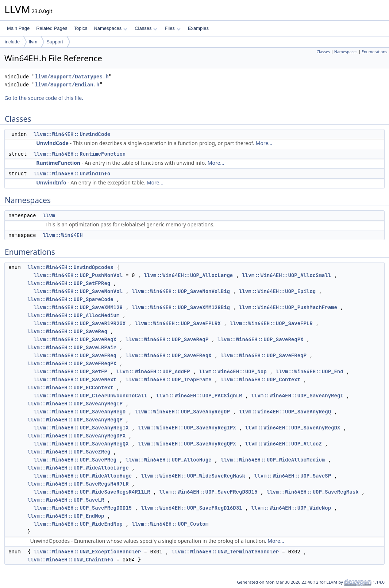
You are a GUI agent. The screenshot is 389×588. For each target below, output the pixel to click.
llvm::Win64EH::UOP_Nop (233, 371)
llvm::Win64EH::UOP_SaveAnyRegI (297, 396)
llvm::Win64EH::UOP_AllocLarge (189, 275)
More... (264, 143)
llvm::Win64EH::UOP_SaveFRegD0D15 (83, 508)
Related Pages (52, 28)
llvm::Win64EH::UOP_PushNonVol (78, 275)
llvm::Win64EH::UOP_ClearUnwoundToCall (90, 396)
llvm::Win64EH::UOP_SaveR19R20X (80, 323)
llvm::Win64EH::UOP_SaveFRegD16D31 (191, 508)
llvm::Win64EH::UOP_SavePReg (75, 460)
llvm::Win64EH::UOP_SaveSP (293, 476)
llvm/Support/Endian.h (67, 85)
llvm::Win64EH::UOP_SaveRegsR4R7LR (78, 484)
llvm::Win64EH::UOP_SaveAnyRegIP (75, 404)
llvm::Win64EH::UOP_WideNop (291, 508)
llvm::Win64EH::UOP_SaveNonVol (78, 291)
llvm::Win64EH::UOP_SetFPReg (69, 283)
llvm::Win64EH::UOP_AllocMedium (73, 315)
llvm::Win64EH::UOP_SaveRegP (167, 339)
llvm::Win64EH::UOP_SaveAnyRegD (80, 412)
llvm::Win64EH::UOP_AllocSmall (286, 275)
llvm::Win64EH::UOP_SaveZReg (69, 452)
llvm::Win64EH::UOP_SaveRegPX (260, 339)
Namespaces (110, 28)
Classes (146, 28)
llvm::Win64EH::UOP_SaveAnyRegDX (293, 428)
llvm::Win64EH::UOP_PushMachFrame (288, 307)
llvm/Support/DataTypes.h (72, 77)
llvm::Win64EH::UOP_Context (261, 379)
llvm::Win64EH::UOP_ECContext (70, 388)
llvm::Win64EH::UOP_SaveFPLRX (178, 323)
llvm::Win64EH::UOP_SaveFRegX (168, 355)
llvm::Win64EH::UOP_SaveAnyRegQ (285, 412)
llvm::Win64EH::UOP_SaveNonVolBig (181, 291)
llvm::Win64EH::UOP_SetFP (70, 371)
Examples (198, 28)
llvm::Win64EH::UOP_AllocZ (284, 444)
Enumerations (374, 52)
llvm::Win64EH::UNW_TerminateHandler (225, 552)
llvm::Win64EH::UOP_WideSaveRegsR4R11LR (92, 492)
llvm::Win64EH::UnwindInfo (72, 174)
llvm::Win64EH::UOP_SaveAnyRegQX (81, 444)
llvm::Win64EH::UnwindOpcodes (70, 267)
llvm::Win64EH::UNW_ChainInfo (70, 560)
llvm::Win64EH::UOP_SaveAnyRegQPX (187, 444)
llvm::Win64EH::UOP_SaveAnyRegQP (75, 420)
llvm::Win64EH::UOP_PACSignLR (199, 396)
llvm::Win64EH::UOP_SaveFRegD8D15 (209, 492)
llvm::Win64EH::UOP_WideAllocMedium (273, 460)
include (12, 42)
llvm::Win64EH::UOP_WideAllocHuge (83, 476)
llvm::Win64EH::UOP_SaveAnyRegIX (81, 428)
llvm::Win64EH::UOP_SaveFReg (75, 355)
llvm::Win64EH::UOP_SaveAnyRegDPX (76, 436)
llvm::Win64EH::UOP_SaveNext (75, 379)
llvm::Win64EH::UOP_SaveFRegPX (72, 363)
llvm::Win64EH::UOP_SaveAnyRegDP (182, 412)
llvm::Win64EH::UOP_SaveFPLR (271, 323)
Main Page (18, 28)
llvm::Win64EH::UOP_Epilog (277, 291)
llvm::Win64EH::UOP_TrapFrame (168, 379)
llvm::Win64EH (63, 235)
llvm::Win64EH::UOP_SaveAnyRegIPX (187, 428)
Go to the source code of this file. (44, 98)
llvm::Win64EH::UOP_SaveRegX (75, 339)
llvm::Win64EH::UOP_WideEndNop (78, 524)
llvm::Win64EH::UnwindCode (72, 134)
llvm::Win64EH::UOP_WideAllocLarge (78, 468)
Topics (80, 28)
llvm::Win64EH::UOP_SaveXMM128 (78, 307)
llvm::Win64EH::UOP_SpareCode (70, 299)
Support (55, 42)
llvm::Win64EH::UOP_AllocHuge (168, 460)
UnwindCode (52, 143)
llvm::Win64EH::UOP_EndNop (66, 516)
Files (172, 28)
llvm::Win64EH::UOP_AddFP (153, 371)
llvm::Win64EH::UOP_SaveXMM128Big (181, 307)
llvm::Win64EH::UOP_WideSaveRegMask (193, 476)
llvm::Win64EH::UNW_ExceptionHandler (87, 552)
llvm (33, 42)
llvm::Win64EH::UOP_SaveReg (67, 331)
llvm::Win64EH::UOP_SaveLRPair (72, 347)
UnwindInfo (51, 182)
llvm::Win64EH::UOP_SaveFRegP (264, 355)
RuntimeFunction (58, 163)
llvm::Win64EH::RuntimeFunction (80, 154)
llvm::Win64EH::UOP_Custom (170, 524)
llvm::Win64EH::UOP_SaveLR (66, 500)
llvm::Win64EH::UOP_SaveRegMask (313, 492)
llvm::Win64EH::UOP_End (310, 371)
